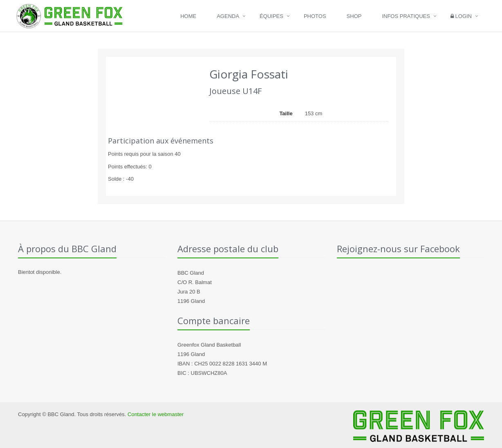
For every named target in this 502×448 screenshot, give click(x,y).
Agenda (228, 16)
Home (188, 16)
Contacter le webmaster (156, 414)
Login (461, 16)
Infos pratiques (406, 16)
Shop (354, 16)
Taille (286, 113)
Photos (315, 16)
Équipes (271, 16)
